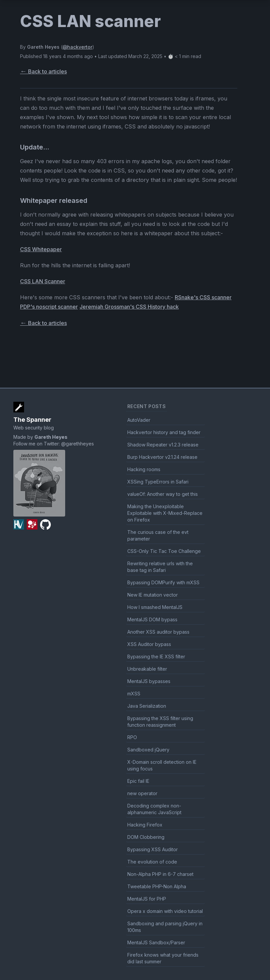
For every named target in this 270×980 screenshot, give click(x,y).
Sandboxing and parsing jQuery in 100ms (165, 927)
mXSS (134, 694)
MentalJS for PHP (147, 899)
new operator (142, 793)
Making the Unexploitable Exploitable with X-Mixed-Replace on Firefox (165, 513)
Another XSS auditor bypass (158, 632)
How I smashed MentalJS (155, 607)
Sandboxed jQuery (148, 750)
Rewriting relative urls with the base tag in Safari (160, 567)
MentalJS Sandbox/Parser (156, 942)
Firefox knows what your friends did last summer (163, 958)
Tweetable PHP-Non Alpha (157, 886)
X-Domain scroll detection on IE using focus (162, 765)
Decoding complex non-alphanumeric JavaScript (154, 809)
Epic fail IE (138, 781)
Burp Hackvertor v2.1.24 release (162, 457)
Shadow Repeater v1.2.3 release (163, 445)
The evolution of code (152, 862)
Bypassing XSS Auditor (153, 849)
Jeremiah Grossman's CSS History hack (129, 307)
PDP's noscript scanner (49, 307)
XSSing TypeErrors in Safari (158, 482)
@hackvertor (77, 47)
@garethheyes (78, 444)
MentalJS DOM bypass (152, 619)
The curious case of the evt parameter (158, 535)
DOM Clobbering (146, 837)
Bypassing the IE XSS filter (156, 657)
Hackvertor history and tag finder (164, 432)
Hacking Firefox (145, 825)
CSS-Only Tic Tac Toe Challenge (164, 551)
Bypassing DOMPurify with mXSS (163, 582)
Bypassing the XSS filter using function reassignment (160, 722)
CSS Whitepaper (41, 249)
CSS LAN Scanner (43, 281)
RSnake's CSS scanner (203, 297)
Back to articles (43, 71)
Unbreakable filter (147, 669)
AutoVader (139, 420)
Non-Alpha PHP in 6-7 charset (160, 874)
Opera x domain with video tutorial (165, 911)
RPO (132, 737)
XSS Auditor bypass (149, 644)
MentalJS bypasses (149, 681)
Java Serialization (147, 706)
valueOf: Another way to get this (163, 494)
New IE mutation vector (153, 595)
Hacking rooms (144, 469)
